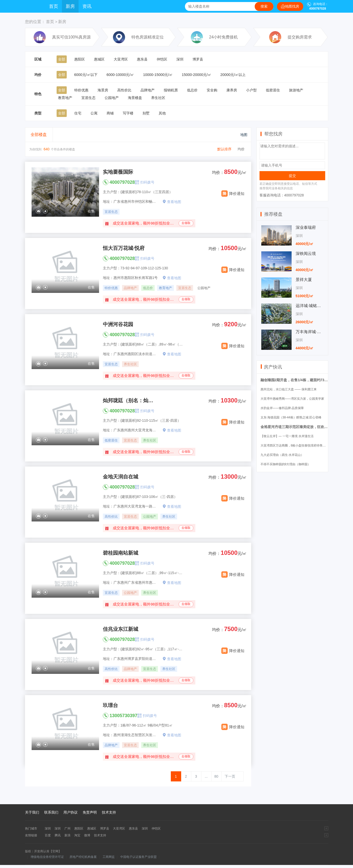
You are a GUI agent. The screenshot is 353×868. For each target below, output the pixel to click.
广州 (67, 829)
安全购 (212, 90)
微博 (87, 835)
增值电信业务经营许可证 (47, 857)
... (206, 776)
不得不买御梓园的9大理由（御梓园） (286, 464)
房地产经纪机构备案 (83, 857)
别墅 (146, 113)
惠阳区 (80, 59)
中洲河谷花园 (118, 324)
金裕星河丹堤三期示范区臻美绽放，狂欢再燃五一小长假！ (307, 427)
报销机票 (171, 90)
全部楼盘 (39, 135)
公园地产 (112, 98)
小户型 (251, 90)
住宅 (78, 113)
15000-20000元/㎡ (196, 75)
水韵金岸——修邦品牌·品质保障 (282, 408)
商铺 (110, 113)
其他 (162, 113)
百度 (48, 835)
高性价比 (124, 90)
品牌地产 (148, 90)
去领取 (186, 223)
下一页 (230, 776)
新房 (70, 6)
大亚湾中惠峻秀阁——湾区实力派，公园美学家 (292, 399)
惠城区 (99, 59)
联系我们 (51, 812)
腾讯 (58, 835)
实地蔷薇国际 (118, 172)
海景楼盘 (135, 98)
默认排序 (224, 149)
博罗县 (198, 59)
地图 (240, 135)
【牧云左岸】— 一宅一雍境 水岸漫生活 (287, 436)
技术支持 (109, 812)
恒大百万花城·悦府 (124, 248)
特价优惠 (81, 90)
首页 (54, 6)
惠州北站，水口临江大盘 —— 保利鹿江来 (289, 389)
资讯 (87, 6)
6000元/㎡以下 (86, 75)
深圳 (180, 59)
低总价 (192, 90)
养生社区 (158, 98)
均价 (241, 149)
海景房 (103, 90)
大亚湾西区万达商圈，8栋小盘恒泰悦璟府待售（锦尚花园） (301, 446)
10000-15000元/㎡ (158, 75)
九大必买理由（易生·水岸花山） (282, 455)
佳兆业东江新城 (121, 629)
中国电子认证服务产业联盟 (138, 857)
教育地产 (65, 98)
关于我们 (32, 812)
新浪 (67, 835)
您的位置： (35, 22)
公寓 (94, 113)
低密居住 (273, 90)
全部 (62, 59)
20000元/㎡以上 (233, 75)
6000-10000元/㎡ (120, 75)
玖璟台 (110, 705)
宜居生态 (88, 98)
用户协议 (70, 812)
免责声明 (90, 812)
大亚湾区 (121, 59)
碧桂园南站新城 (121, 553)
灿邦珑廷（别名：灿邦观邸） (129, 400)
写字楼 (128, 113)
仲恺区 (162, 59)
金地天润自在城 (121, 477)
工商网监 (109, 857)
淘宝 (77, 835)
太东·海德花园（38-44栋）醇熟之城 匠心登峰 (291, 417)
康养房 (232, 90)
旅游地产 (296, 90)
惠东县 (142, 59)
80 (216, 776)
